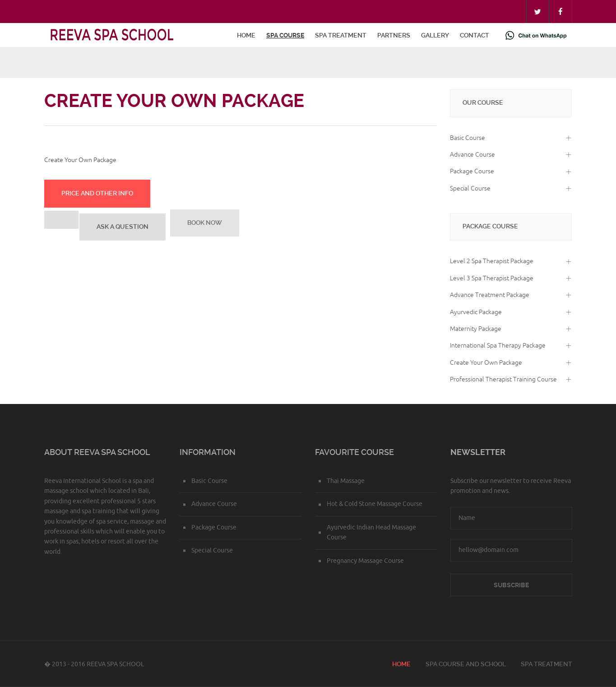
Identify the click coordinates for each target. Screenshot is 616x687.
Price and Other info (97, 193)
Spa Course (285, 35)
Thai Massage (346, 481)
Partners (394, 35)
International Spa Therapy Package (496, 346)
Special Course (469, 188)
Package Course (471, 171)
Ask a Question (122, 226)
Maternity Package (474, 329)
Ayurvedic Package (475, 312)
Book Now (204, 221)
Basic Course (466, 138)
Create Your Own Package (485, 363)
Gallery (435, 35)
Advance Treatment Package (488, 295)
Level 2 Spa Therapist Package (490, 261)
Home (246, 35)
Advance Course (471, 155)
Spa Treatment (341, 35)
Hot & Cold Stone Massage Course (375, 504)
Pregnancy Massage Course (365, 561)
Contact (475, 35)
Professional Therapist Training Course (502, 379)
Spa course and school (466, 664)
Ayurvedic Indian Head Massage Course (371, 532)
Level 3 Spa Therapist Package (490, 278)
